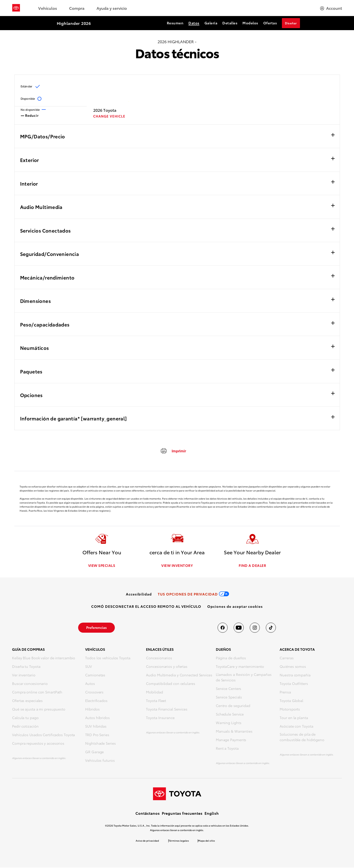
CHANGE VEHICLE (109, 116)
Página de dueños (231, 658)
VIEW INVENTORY (177, 566)
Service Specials (229, 697)
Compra (77, 8)
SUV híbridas (96, 727)
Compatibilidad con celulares (170, 684)
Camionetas (95, 675)
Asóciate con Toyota (296, 727)
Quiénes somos (293, 667)
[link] (139, 594)
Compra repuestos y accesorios (38, 744)
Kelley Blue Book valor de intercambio (44, 658)
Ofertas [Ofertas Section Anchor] (270, 23)
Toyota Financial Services (167, 710)
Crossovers (94, 692)
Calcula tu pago (25, 718)
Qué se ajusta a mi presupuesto (39, 710)
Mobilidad (154, 692)
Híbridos (92, 710)
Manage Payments (231, 740)
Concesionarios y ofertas (167, 667)
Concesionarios (159, 658)
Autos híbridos (97, 718)
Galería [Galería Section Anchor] (211, 23)
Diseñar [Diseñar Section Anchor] (291, 23)
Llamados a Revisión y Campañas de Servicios (244, 678)
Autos (90, 684)
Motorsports (290, 710)
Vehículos (48, 8)
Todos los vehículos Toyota (108, 658)
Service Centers (229, 689)
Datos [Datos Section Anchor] (194, 23)
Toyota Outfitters (294, 684)
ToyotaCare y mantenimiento (240, 667)
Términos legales (179, 841)
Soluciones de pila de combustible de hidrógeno (302, 737)
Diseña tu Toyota (26, 667)
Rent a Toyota (227, 749)
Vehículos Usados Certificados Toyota (43, 735)
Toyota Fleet (156, 701)
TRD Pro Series (97, 735)
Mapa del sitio (206, 841)
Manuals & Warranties (234, 732)
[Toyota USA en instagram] (255, 628)
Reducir (30, 115)
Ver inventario (24, 675)
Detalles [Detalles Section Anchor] (230, 23)
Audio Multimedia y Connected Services (179, 675)
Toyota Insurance (160, 718)
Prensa (285, 692)
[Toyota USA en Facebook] (223, 628)
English (212, 814)
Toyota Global (291, 701)
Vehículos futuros (100, 761)
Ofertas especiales (27, 701)
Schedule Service (230, 715)
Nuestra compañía (295, 675)
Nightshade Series (100, 744)
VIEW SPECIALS (102, 566)
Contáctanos (148, 814)
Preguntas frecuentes (182, 814)
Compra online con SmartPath (37, 692)
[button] (235, 607)
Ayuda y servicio (112, 8)
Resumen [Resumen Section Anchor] (175, 23)
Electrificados (96, 701)
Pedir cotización (25, 727)
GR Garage (94, 752)
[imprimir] (173, 451)
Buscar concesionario (30, 684)
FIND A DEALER (252, 566)
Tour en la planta (294, 718)
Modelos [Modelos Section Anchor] (250, 23)
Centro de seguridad (233, 706)
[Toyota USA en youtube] (239, 628)
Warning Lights (229, 723)
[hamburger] (331, 8)
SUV (89, 667)
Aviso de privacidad (147, 841)
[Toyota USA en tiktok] (271, 628)
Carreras (287, 658)
